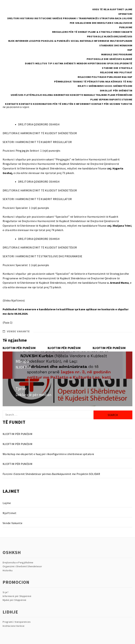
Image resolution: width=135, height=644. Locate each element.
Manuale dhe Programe (117, 54)
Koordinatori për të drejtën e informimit (62, 104)
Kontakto (26, 104)
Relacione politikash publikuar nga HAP (105, 77)
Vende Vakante (123, 32)
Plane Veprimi (99, 99)
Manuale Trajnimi (95, 95)
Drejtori (14, 18)
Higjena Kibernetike (56, 95)
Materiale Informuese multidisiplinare (106, 41)
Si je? (6, 592)
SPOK (110, 63)
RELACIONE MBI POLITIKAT (116, 72)
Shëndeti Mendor (75, 63)
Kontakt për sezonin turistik (112, 104)
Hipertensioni (97, 63)
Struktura (107, 18)
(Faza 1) (8, 322)
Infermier (22, 41)
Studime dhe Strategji (117, 68)
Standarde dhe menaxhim (116, 45)
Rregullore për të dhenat (70, 32)
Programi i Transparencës (81, 18)
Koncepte (77, 95)
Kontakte (12, 104)
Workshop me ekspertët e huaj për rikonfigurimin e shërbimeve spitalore (48, 454)
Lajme (129, 9)
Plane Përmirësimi (120, 95)
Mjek (12, 41)
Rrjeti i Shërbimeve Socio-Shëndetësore (105, 86)
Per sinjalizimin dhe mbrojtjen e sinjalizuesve (101, 23)
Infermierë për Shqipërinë (17, 596)
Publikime (126, 27)
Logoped (35, 41)
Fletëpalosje (33, 95)
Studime (127, 99)
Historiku (27, 18)
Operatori (125, 14)
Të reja (105, 9)
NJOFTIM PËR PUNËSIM (19, 348)
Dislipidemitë (123, 63)
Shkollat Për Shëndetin (116, 91)
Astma (59, 63)
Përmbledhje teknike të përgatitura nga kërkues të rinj (93, 82)
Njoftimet (117, 9)
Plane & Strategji (100, 32)
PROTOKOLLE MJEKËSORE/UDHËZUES (110, 36)
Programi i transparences (17, 622)
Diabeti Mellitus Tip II (40, 63)
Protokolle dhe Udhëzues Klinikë (110, 59)
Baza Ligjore (124, 18)
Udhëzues (17, 95)
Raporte (115, 99)
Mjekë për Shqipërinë (14, 600)
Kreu (96, 9)
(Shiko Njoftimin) (14, 300)
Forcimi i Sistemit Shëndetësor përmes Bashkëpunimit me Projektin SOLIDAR (51, 474)
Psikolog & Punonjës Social (60, 41)
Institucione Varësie (48, 18)
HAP (130, 50)
